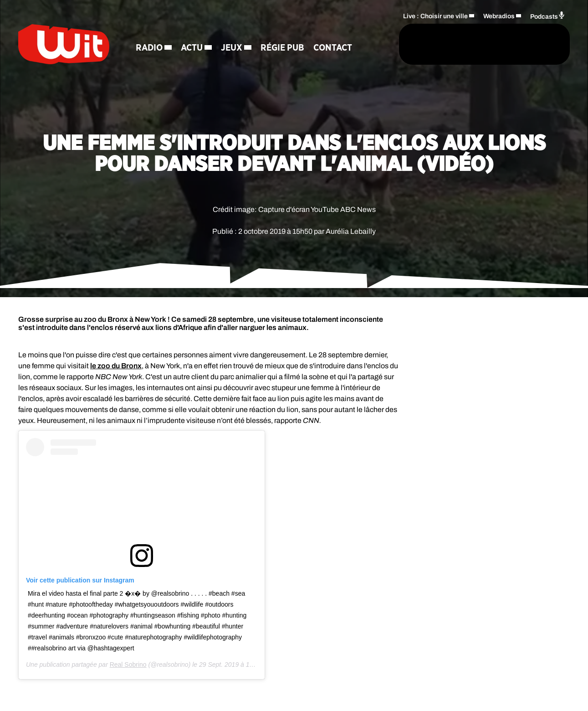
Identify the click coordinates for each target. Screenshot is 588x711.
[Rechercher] (373, 44)
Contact (333, 48)
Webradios (499, 16)
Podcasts (548, 16)
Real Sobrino (128, 665)
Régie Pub (282, 48)
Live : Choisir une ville (435, 16)
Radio (149, 48)
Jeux (232, 48)
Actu (192, 48)
